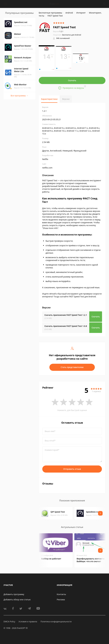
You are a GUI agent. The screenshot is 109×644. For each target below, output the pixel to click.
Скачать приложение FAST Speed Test (66, 315)
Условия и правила (28, 622)
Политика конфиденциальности (56, 622)
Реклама (61, 600)
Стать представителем (72, 367)
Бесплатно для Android (72, 35)
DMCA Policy (9, 622)
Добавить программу (14, 594)
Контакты (61, 594)
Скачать (72, 80)
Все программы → (19, 96)
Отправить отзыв (72, 469)
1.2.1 (58, 31)
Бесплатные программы (50, 13)
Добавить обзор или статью (17, 600)
